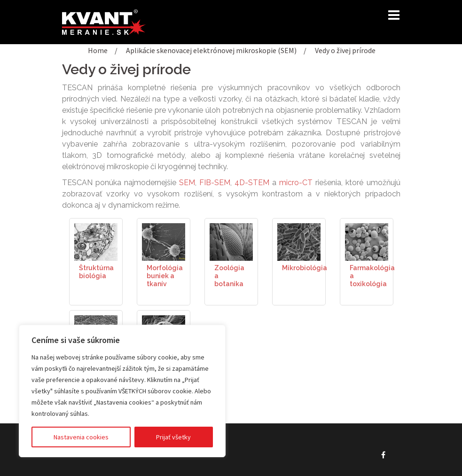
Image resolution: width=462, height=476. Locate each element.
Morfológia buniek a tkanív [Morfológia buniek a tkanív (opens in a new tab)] (165, 276)
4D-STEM (252, 183)
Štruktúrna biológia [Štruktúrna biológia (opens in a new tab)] (96, 272)
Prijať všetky (173, 437)
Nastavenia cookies (81, 437)
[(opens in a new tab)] (96, 241)
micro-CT (296, 183)
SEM (187, 183)
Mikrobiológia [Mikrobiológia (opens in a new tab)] (305, 268)
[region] (122, 391)
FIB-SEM (215, 183)
